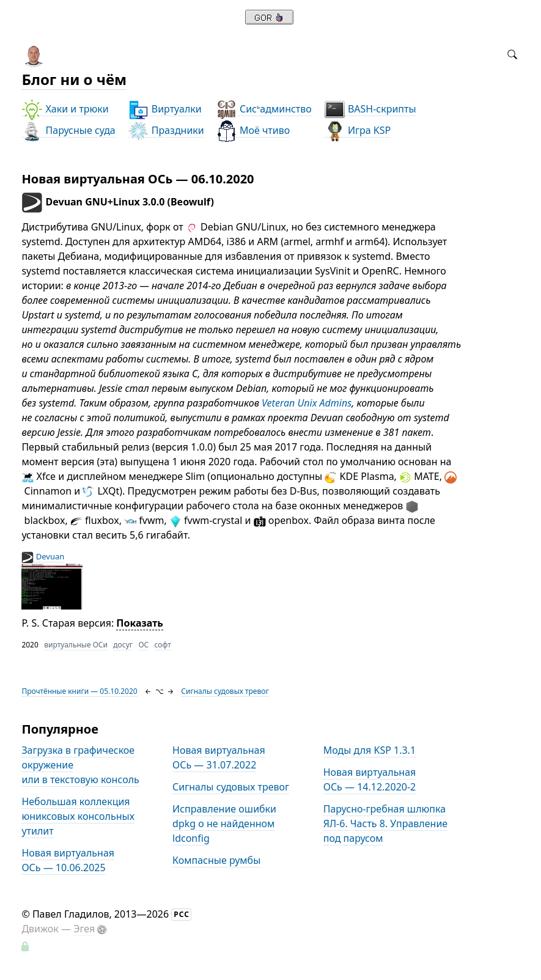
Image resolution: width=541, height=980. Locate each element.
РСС (182, 914)
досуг (123, 645)
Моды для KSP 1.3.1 (370, 750)
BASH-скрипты (370, 109)
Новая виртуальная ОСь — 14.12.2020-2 (370, 779)
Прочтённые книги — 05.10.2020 (79, 691)
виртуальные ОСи (76, 645)
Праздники (166, 131)
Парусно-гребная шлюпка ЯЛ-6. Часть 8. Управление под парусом (385, 823)
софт (163, 645)
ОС (143, 645)
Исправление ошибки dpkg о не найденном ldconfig (224, 823)
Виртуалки (165, 109)
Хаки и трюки (65, 109)
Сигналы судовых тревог (225, 691)
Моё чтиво (253, 131)
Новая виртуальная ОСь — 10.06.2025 (68, 860)
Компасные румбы (216, 860)
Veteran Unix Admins (307, 403)
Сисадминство (264, 109)
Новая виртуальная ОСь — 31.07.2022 (219, 757)
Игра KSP (357, 131)
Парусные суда (68, 131)
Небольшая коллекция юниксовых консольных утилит (78, 816)
